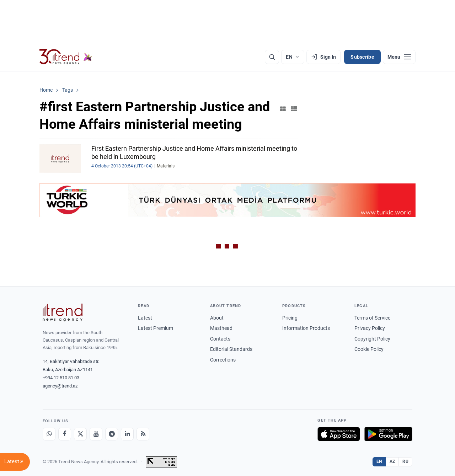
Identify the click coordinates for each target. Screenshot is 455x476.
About (217, 318)
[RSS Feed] (143, 434)
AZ (392, 461)
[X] (80, 434)
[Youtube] (96, 434)
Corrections (223, 360)
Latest (145, 318)
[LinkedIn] (127, 434)
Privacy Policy (370, 328)
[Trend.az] (66, 57)
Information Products (306, 328)
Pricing (290, 318)
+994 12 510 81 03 (61, 378)
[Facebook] (65, 434)
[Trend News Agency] (63, 312)
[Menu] (399, 57)
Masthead (221, 328)
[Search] (272, 57)
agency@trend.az (60, 386)
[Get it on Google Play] (388, 434)
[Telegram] (112, 434)
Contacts (220, 339)
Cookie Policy (369, 349)
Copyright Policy (372, 339)
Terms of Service (372, 318)
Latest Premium (156, 328)
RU (405, 461)
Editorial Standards (231, 349)
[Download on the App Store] (339, 434)
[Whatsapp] (49, 434)
